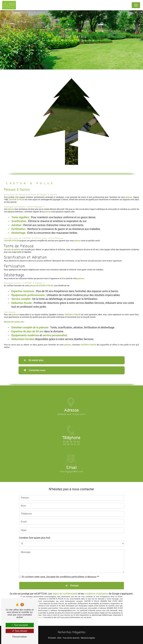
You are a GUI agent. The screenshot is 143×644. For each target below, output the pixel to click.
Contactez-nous (34, 370)
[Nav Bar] (136, 5)
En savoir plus (33, 360)
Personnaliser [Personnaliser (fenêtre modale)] (20, 637)
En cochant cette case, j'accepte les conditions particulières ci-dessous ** (61, 577)
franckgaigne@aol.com (71, 465)
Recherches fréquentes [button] (72, 632)
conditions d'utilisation (96, 594)
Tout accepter (20, 625)
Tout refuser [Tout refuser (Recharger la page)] (20, 631)
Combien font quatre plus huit (35, 538)
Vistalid (53, 638)
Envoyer (75, 586)
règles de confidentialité (65, 594)
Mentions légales (88, 638)
